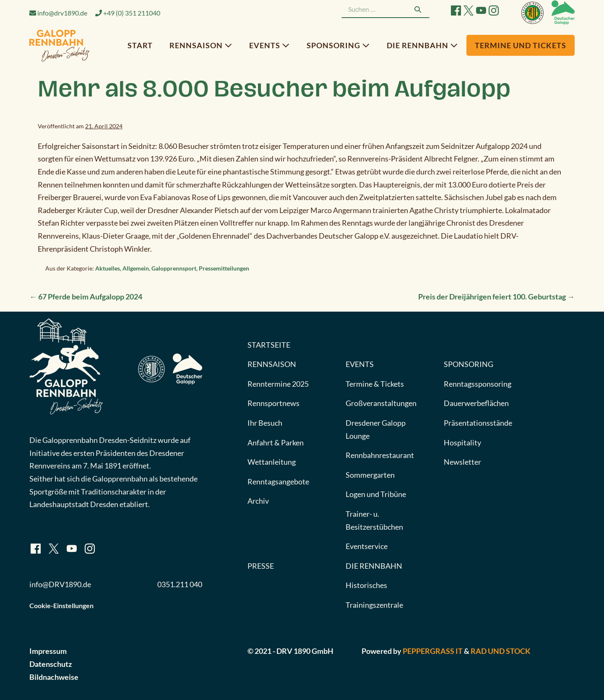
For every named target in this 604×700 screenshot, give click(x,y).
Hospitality (462, 442)
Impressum (48, 651)
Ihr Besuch (265, 423)
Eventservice (367, 546)
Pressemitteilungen (224, 268)
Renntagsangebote (278, 481)
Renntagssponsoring (478, 384)
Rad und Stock (501, 651)
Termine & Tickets (375, 384)
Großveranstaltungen (381, 403)
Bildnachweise (54, 677)
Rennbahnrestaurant (380, 455)
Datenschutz (51, 664)
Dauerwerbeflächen (476, 403)
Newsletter (462, 462)
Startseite (269, 345)
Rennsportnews (273, 403)
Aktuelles (108, 268)
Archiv (258, 501)
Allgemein (136, 268)
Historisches (366, 585)
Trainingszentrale (374, 605)
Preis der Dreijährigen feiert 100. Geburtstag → (496, 297)
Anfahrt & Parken (276, 442)
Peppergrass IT (433, 651)
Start (140, 45)
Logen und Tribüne (376, 494)
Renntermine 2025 (278, 384)
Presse (261, 566)
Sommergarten (370, 475)
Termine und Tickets (521, 45)
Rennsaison (201, 45)
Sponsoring (338, 45)
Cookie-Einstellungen (61, 605)
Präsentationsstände (478, 423)
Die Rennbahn (422, 45)
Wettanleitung (272, 462)
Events (269, 45)
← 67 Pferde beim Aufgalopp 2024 (86, 297)
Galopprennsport (174, 268)
